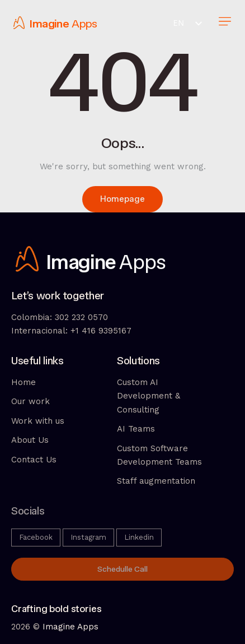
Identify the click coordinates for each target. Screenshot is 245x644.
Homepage (123, 199)
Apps (84, 24)
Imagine (49, 24)
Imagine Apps (70, 627)
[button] (225, 23)
